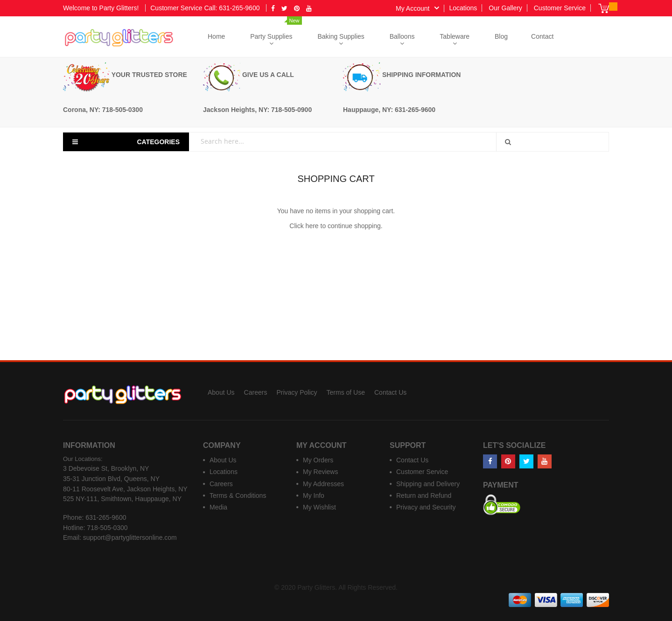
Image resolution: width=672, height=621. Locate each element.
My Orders (318, 460)
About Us (221, 392)
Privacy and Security (426, 507)
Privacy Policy (297, 392)
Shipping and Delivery (428, 484)
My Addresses (323, 484)
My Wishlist (319, 507)
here (312, 226)
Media (218, 507)
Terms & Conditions (238, 495)
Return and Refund (424, 495)
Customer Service (560, 8)
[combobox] (348, 141)
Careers (256, 392)
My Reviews (320, 472)
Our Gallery (505, 8)
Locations (463, 8)
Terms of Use (346, 392)
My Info (314, 495)
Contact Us (390, 392)
